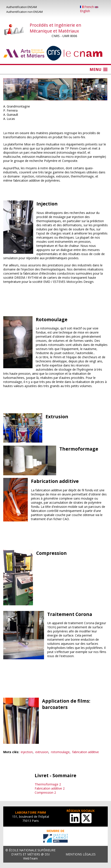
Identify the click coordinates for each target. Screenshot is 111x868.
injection (27, 752)
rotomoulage (60, 752)
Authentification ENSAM (22, 7)
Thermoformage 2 (48, 784)
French (87, 7)
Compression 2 (45, 792)
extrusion (42, 752)
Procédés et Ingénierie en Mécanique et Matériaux (55, 28)
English (89, 10)
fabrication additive (86, 752)
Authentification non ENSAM (24, 12)
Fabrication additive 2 (50, 788)
